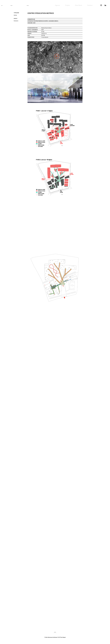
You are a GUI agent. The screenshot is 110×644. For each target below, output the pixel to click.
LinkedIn (105, 3)
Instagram (101, 3)
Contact (90, 5)
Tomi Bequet (63, 637)
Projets (67, 5)
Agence (57, 5)
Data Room (79, 5)
